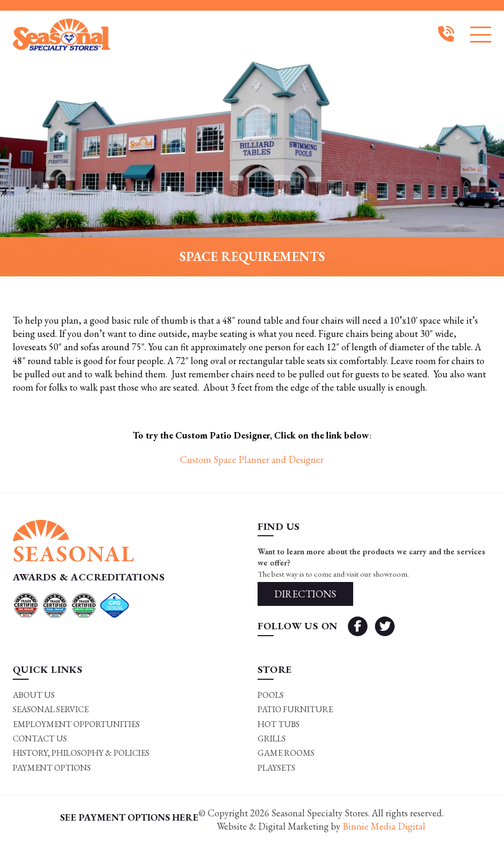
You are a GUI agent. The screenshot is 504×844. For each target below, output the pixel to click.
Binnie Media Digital (384, 826)
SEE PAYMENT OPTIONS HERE (129, 817)
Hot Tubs (279, 724)
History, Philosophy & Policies (81, 753)
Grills (272, 738)
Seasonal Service (51, 709)
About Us (34, 695)
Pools (271, 695)
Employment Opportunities (76, 724)
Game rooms (286, 753)
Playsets (276, 768)
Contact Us (40, 738)
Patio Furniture (295, 709)
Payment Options (52, 768)
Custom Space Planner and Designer (252, 459)
